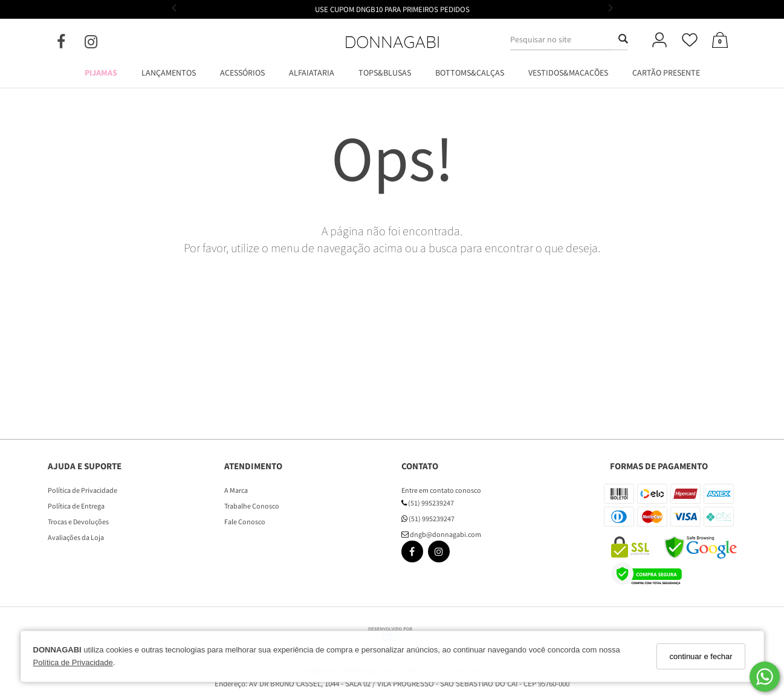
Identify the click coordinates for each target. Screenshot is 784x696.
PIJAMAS (101, 73)
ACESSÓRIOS (242, 73)
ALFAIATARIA (312, 73)
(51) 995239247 (428, 503)
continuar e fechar (701, 656)
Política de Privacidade (73, 662)
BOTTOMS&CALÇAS (470, 73)
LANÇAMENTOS (169, 73)
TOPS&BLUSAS (385, 73)
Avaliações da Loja (76, 537)
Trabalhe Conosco (252, 506)
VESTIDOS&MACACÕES (568, 73)
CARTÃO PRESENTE (666, 73)
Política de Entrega (76, 506)
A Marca (236, 490)
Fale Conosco (245, 522)
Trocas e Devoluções (78, 522)
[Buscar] (620, 39)
